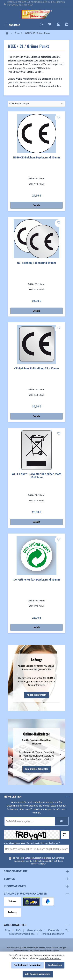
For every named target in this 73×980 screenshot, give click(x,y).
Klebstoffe (54, 930)
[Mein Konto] (58, 25)
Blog (7, 930)
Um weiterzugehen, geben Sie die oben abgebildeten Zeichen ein (32, 843)
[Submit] (62, 821)
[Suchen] (41, 25)
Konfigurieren (55, 965)
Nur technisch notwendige (27, 965)
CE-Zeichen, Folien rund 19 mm (36, 263)
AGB (35, 861)
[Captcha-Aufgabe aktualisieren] (65, 835)
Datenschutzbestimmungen (38, 858)
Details (36, 205)
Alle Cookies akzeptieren (38, 974)
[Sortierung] (36, 104)
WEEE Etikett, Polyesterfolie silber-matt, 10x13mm (36, 476)
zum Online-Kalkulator (36, 769)
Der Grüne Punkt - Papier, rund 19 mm (37, 580)
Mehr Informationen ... (50, 958)
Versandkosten (52, 948)
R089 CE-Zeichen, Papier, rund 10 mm (36, 158)
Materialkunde (34, 930)
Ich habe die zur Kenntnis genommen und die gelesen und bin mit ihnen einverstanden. (38, 861)
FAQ (18, 930)
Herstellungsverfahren (52, 934)
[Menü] (12, 25)
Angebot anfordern (36, 695)
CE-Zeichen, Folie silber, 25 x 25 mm (36, 369)
